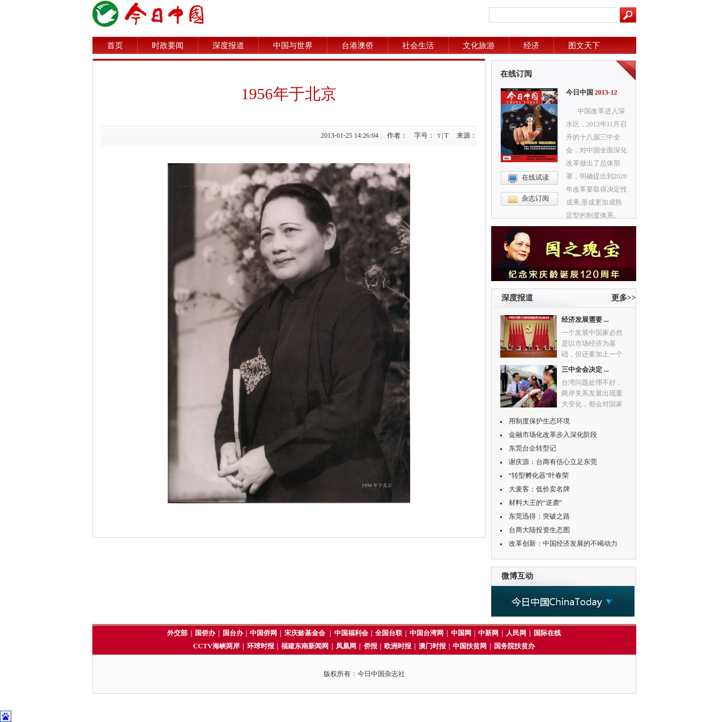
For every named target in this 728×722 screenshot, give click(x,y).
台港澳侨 (357, 46)
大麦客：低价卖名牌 (539, 489)
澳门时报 (432, 646)
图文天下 (584, 46)
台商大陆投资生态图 (539, 530)
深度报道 (228, 46)
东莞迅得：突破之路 (539, 516)
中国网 (461, 633)
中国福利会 (351, 633)
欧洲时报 (398, 646)
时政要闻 (168, 46)
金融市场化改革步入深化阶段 (553, 435)
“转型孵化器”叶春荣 (539, 475)
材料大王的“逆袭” (536, 503)
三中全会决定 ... (585, 370)
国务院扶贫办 (514, 646)
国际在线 (547, 633)
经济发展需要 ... (585, 320)
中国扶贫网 (470, 646)
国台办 (233, 633)
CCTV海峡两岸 (216, 646)
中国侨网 (263, 633)
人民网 (516, 633)
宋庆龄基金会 (306, 633)
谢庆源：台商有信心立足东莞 (553, 462)
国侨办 (205, 633)
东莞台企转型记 (533, 448)
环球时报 (261, 646)
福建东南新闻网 (305, 646)
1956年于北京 (289, 94)
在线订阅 (516, 74)
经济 (531, 46)
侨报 (371, 646)
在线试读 (535, 177)
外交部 (177, 633)
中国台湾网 (427, 633)
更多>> (624, 298)
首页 (115, 46)
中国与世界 (293, 46)
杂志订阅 (535, 198)
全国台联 (389, 633)
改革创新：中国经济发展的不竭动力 (563, 543)
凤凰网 (346, 646)
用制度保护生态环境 (539, 421)
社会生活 (418, 46)
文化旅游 (479, 46)
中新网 (488, 633)
